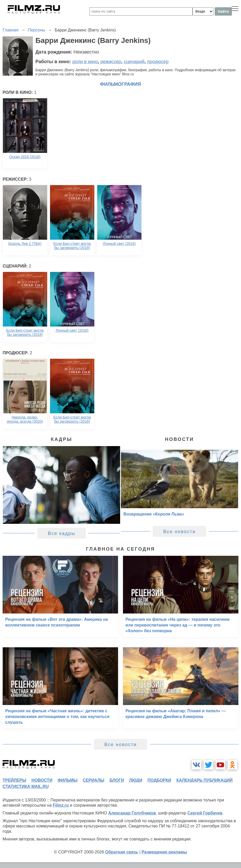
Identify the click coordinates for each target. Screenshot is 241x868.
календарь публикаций (205, 780)
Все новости (179, 532)
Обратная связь (122, 852)
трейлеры (14, 780)
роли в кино (85, 62)
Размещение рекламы (164, 852)
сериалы (93, 780)
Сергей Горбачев (205, 813)
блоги (117, 780)
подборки (159, 780)
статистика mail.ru (26, 787)
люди (136, 780)
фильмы (67, 780)
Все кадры (61, 533)
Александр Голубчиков (132, 813)
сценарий (134, 62)
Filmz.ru (61, 805)
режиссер (111, 62)
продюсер (158, 62)
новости (42, 780)
